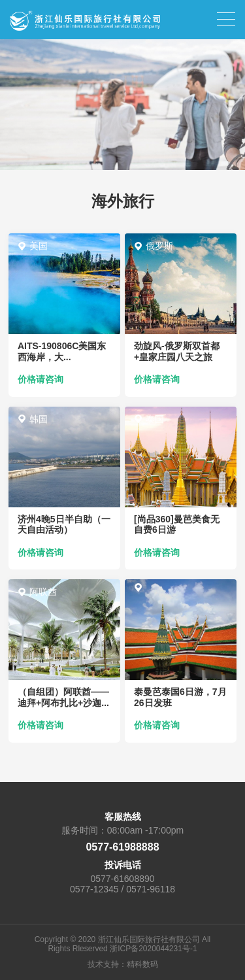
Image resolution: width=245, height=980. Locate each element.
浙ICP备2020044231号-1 (153, 949)
